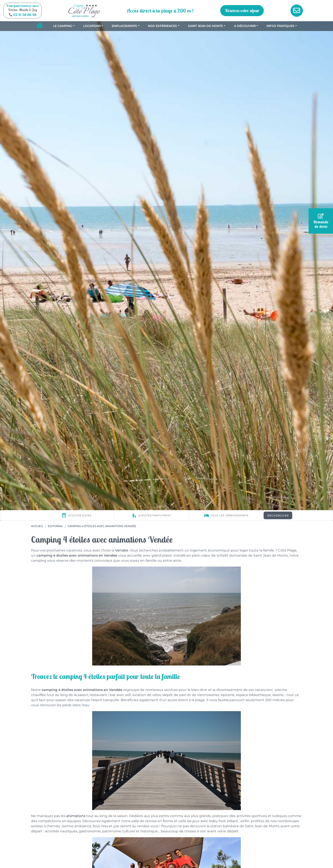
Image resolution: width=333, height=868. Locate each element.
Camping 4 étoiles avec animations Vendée (102, 526)
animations (76, 816)
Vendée (122, 550)
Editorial (55, 526)
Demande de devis (321, 221)
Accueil (37, 526)
